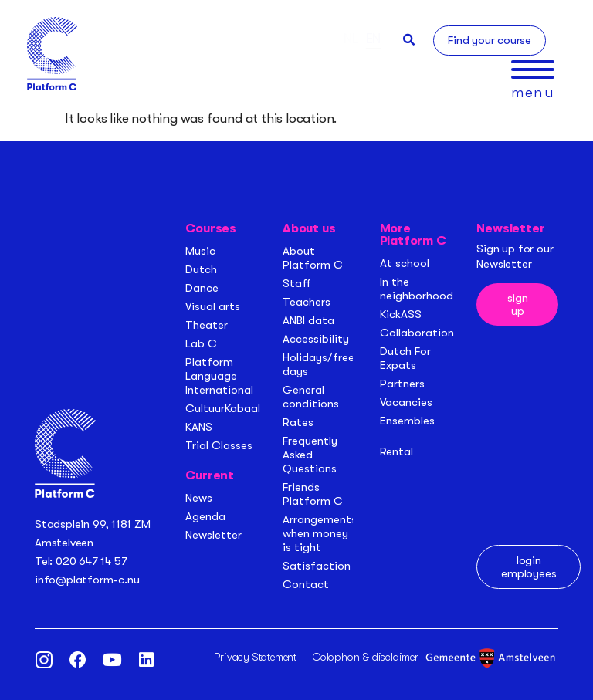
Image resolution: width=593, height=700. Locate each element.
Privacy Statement (255, 657)
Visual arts (213, 306)
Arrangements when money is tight (320, 533)
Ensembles (407, 421)
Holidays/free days (319, 364)
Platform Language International (219, 376)
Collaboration (417, 333)
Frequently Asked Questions (310, 455)
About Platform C (313, 258)
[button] (409, 40)
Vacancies (406, 402)
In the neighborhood (417, 289)
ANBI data (308, 320)
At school (405, 263)
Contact (306, 584)
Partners (402, 384)
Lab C (201, 343)
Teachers (307, 302)
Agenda (205, 516)
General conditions (311, 397)
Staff (297, 283)
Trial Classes (219, 445)
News (199, 498)
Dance (202, 288)
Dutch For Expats (405, 358)
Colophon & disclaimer (366, 657)
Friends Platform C (313, 494)
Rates (298, 422)
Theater (207, 325)
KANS (199, 427)
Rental (396, 451)
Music (200, 251)
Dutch (201, 269)
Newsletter (213, 535)
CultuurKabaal (223, 408)
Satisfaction (317, 566)
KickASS (401, 314)
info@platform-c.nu (87, 580)
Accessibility (316, 339)
